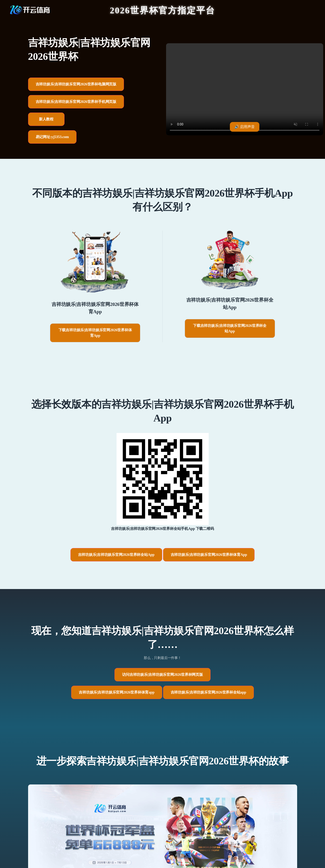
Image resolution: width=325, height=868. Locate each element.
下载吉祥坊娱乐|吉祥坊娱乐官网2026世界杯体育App (95, 333)
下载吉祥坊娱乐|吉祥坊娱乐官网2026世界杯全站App (230, 328)
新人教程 (46, 119)
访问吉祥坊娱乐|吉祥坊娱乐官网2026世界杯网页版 (162, 675)
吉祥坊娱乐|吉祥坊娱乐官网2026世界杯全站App (116, 555)
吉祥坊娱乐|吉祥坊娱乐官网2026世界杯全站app (208, 692)
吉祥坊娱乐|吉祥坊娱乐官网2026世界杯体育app (117, 692)
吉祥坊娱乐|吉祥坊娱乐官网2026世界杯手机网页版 (76, 102)
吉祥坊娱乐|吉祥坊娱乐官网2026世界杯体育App (209, 555)
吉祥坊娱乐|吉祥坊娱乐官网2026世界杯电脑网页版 (76, 84)
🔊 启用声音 (245, 127)
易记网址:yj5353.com (52, 137)
